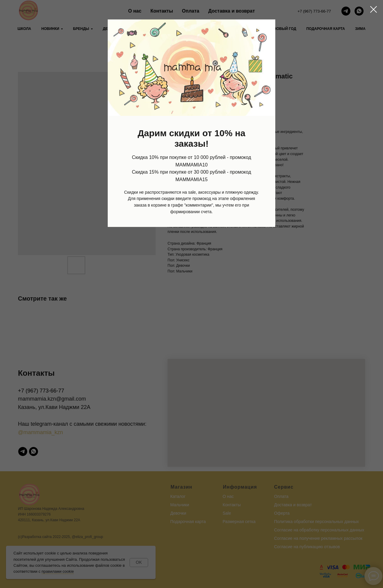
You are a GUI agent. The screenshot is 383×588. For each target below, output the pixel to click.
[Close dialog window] (374, 9)
